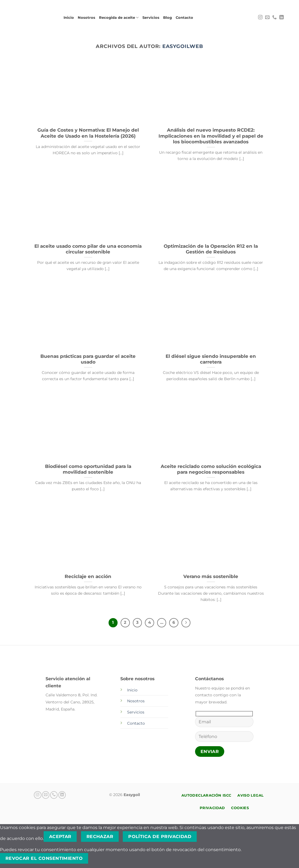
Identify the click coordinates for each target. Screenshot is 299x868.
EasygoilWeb (183, 46)
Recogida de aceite (119, 18)
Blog (168, 18)
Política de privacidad (160, 837)
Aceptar (60, 837)
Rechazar (100, 837)
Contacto (184, 18)
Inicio (69, 18)
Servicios (151, 18)
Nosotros (86, 18)
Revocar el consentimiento (44, 858)
